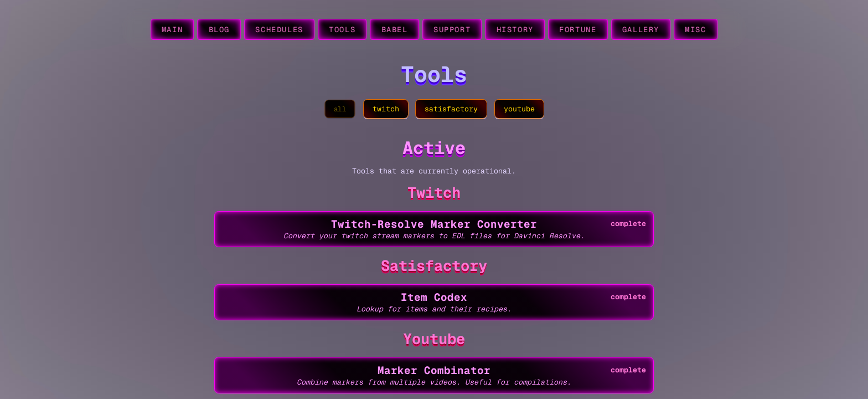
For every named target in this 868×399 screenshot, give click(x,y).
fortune (578, 30)
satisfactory (451, 109)
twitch (386, 109)
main (172, 30)
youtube (519, 109)
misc (696, 30)
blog (219, 30)
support (452, 30)
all (340, 109)
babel (395, 30)
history (515, 30)
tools (342, 30)
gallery (641, 30)
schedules (280, 30)
